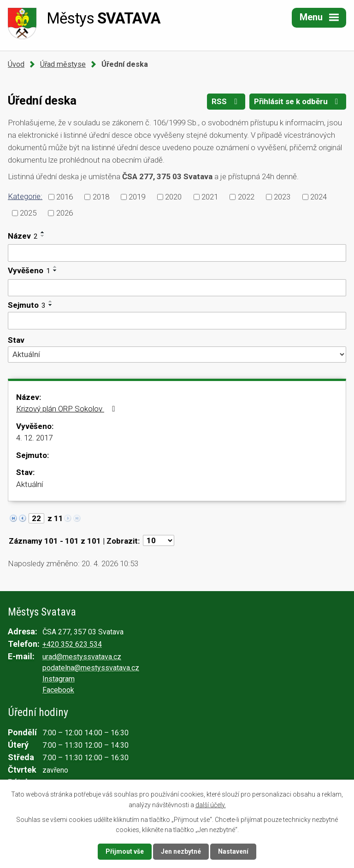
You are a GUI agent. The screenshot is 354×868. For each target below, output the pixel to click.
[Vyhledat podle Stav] (177, 354)
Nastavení (233, 851)
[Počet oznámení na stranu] (159, 540)
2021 (210, 197)
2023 (282, 197)
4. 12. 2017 (34, 438)
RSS (226, 101)
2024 (319, 197)
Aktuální (29, 484)
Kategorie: (25, 196)
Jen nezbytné (181, 851)
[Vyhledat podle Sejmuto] (177, 321)
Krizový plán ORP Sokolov (67, 409)
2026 (65, 212)
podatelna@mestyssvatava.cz (91, 668)
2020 (173, 197)
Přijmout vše (125, 851)
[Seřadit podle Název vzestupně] (43, 232)
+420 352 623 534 (72, 644)
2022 (246, 197)
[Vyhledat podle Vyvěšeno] (177, 288)
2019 (137, 197)
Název (23, 236)
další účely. (211, 804)
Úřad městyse (63, 64)
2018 (101, 197)
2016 (65, 197)
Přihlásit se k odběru (298, 101)
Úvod (16, 64)
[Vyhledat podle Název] (177, 253)
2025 (28, 212)
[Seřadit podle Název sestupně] (43, 236)
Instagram (59, 679)
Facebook (58, 690)
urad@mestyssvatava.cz (82, 657)
